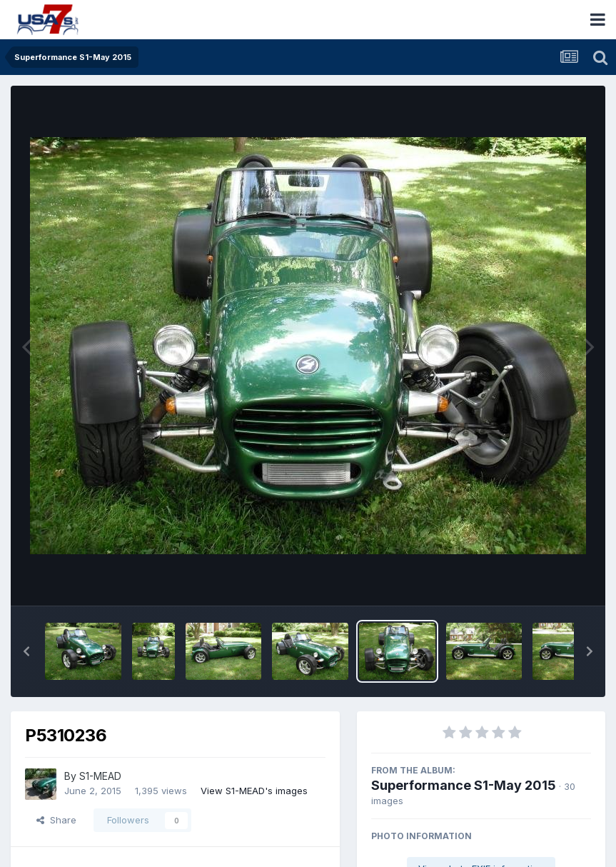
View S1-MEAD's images (254, 791)
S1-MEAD (100, 776)
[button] (26, 651)
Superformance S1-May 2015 (464, 785)
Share (56, 820)
